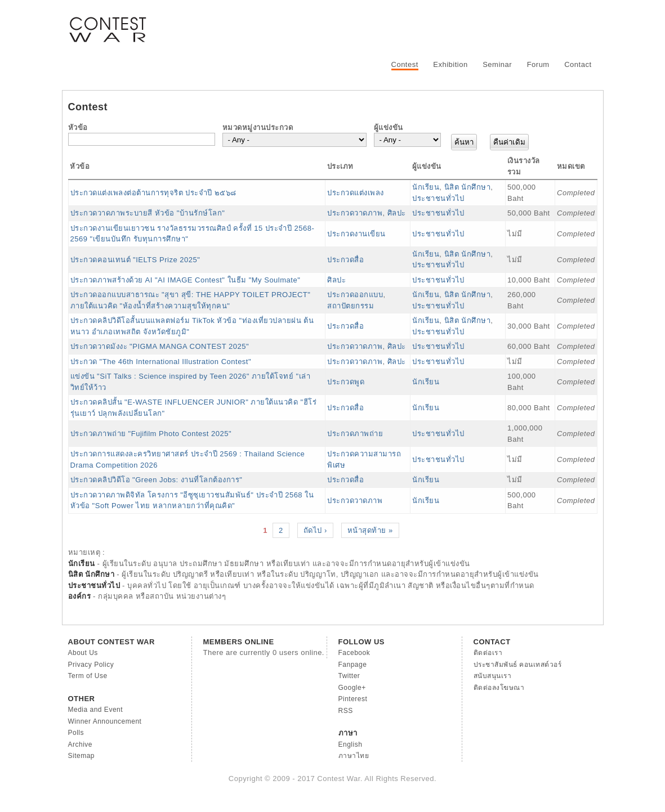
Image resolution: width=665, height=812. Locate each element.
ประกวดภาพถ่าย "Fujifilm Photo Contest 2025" (151, 434)
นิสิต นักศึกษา (468, 187)
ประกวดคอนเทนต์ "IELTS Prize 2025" (135, 260)
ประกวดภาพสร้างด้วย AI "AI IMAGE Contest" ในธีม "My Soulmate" (186, 280)
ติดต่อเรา (488, 653)
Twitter (349, 676)
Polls (76, 733)
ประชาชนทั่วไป (438, 198)
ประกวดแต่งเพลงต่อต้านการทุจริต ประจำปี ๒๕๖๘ (153, 193)
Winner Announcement (105, 721)
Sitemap (82, 756)
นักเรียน (426, 187)
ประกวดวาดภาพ (355, 213)
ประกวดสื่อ (345, 260)
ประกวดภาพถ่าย (355, 434)
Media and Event (96, 710)
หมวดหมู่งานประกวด (258, 127)
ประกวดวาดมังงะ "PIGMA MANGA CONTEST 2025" (160, 346)
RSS (346, 711)
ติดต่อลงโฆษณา (499, 688)
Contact (578, 64)
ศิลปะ (397, 213)
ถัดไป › (315, 530)
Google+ (352, 688)
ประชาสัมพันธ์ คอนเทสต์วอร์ (518, 665)
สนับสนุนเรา (493, 676)
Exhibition (450, 64)
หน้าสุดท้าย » (370, 530)
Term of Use (88, 676)
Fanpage (353, 665)
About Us (83, 653)
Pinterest (353, 699)
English (351, 744)
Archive (81, 744)
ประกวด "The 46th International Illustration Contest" (161, 362)
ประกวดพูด (346, 382)
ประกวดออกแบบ (355, 295)
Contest (405, 64)
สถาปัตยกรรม (351, 306)
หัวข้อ (78, 127)
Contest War (108, 23)
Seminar (497, 64)
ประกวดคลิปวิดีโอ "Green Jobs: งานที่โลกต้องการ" (157, 480)
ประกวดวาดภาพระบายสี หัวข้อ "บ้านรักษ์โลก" (148, 213)
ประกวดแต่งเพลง (356, 193)
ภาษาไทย (354, 756)
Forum (538, 64)
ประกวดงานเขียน (356, 234)
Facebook (354, 653)
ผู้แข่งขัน (389, 127)
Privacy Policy (91, 665)
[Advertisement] (392, 25)
